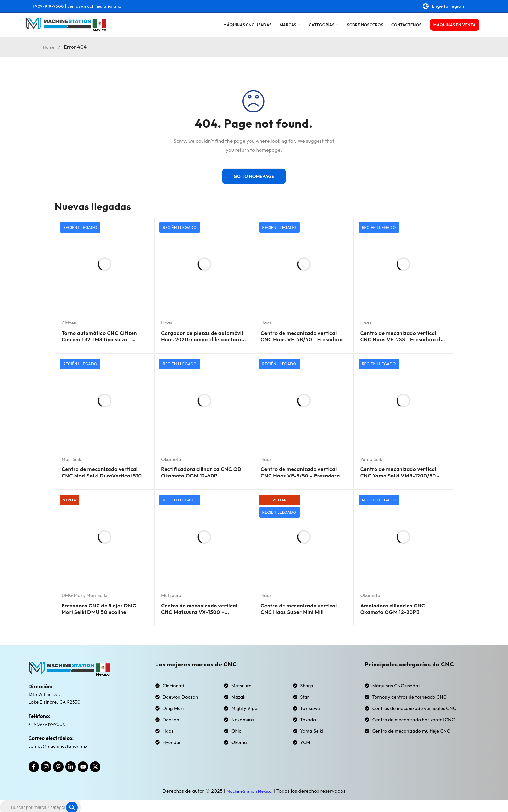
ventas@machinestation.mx (104, 6)
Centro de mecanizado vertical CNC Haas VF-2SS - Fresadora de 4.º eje (400, 338)
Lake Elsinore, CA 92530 (56, 698)
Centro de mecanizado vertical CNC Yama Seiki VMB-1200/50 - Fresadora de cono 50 (403, 476)
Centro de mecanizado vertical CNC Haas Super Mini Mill (303, 608)
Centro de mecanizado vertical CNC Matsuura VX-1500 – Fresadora (200, 608)
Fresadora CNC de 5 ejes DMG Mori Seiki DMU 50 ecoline (104, 605)
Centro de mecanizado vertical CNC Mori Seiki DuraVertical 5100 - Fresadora (94, 476)
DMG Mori (73, 593)
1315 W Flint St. (45, 691)
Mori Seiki (73, 458)
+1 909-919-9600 (50, 6)
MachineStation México (249, 788)
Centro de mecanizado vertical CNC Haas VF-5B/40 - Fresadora (302, 338)
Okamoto (172, 458)
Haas (167, 322)
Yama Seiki (372, 458)
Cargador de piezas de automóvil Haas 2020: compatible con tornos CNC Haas (200, 341)
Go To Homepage (254, 176)
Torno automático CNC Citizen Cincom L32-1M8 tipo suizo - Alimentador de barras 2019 (104, 341)
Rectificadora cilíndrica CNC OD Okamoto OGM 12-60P (202, 470)
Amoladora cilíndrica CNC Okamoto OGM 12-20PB (397, 605)
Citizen (69, 322)
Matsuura (172, 593)
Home (50, 47)
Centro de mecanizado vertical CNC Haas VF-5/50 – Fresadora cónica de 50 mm (302, 473)
